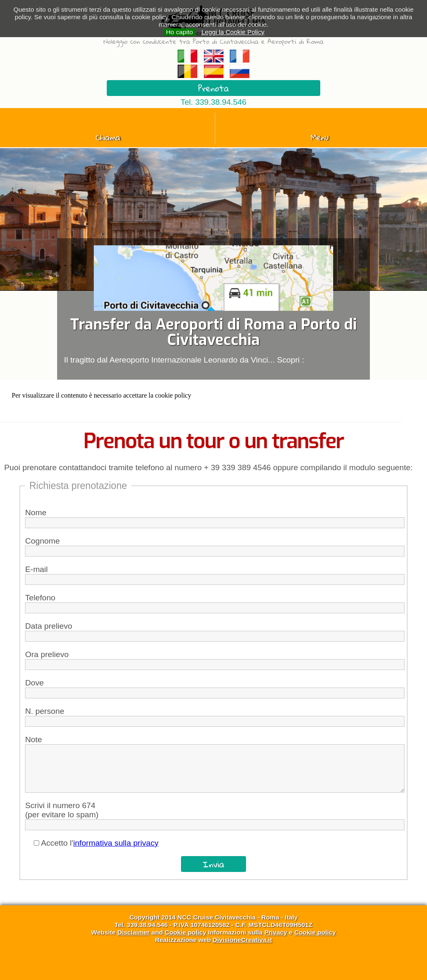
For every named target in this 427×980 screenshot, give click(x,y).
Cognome (42, 541)
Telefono (40, 598)
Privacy (276, 932)
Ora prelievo (47, 654)
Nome (36, 513)
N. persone (45, 711)
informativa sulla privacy (116, 843)
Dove (34, 683)
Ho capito (180, 32)
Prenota (213, 88)
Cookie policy (186, 932)
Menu (320, 137)
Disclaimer (133, 932)
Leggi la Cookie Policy (233, 32)
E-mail (36, 569)
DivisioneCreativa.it (242, 940)
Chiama (108, 137)
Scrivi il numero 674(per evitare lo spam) (62, 810)
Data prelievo (49, 626)
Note (34, 739)
